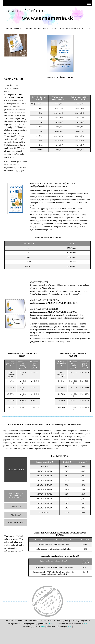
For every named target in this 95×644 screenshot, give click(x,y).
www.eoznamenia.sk (47, 18)
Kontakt (52, 623)
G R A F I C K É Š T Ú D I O (25, 11)
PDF (86, 623)
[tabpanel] (16, 124)
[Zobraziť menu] (89, 3)
